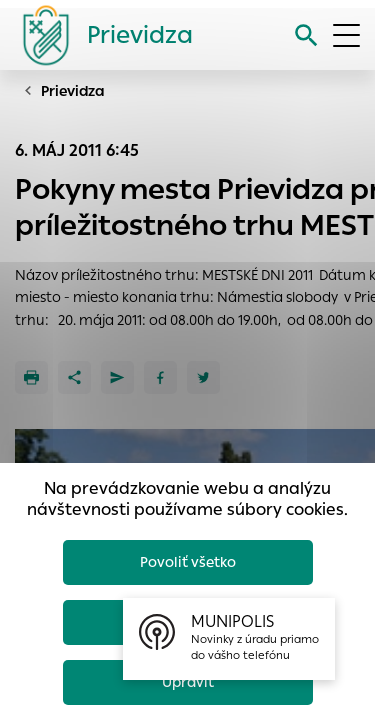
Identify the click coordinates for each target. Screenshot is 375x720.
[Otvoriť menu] (346, 35)
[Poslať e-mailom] (117, 377)
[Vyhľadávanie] (306, 35)
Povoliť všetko (188, 562)
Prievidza (73, 91)
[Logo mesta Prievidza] (100, 35)
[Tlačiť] (31, 377)
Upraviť (188, 682)
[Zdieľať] (74, 377)
